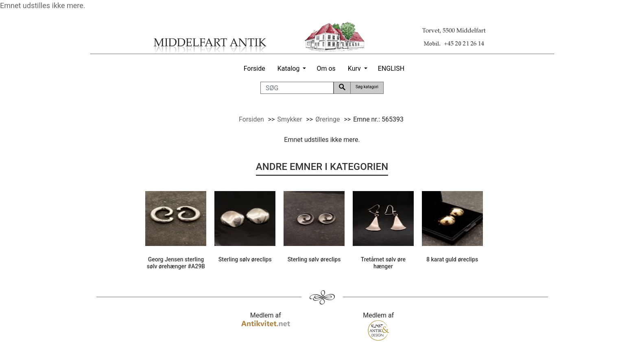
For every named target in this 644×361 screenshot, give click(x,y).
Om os (326, 69)
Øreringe (327, 119)
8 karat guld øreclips (452, 259)
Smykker (289, 119)
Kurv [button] (354, 69)
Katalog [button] (289, 69)
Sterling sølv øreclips (245, 259)
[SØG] (297, 88)
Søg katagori (367, 87)
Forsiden (251, 119)
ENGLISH (391, 69)
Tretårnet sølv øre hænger (383, 263)
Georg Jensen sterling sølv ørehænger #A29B (176, 263)
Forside (254, 69)
